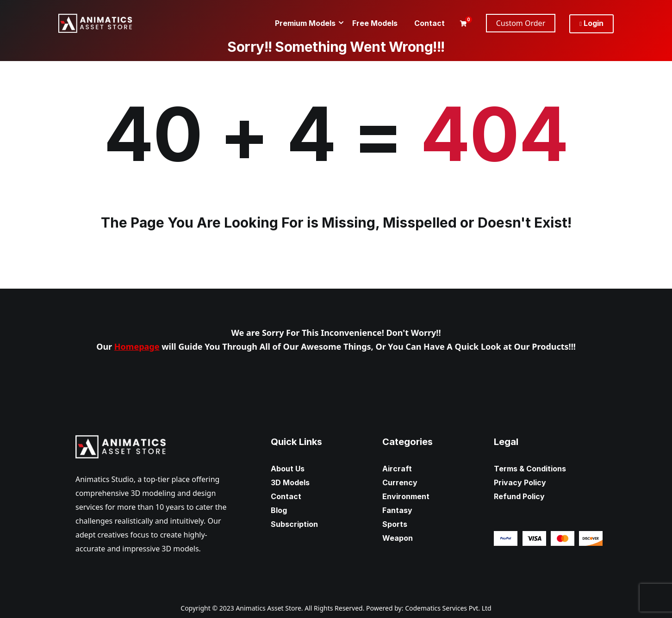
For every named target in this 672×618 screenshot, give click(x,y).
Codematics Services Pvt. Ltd (448, 608)
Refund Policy (519, 496)
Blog (279, 510)
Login (591, 23)
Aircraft (397, 469)
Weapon (398, 538)
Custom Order (521, 23)
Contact (286, 496)
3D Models (290, 482)
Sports (395, 524)
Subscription (294, 524)
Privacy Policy (520, 482)
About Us (288, 469)
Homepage (137, 346)
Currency (400, 482)
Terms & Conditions (530, 469)
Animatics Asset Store (268, 608)
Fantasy (397, 510)
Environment (406, 496)
